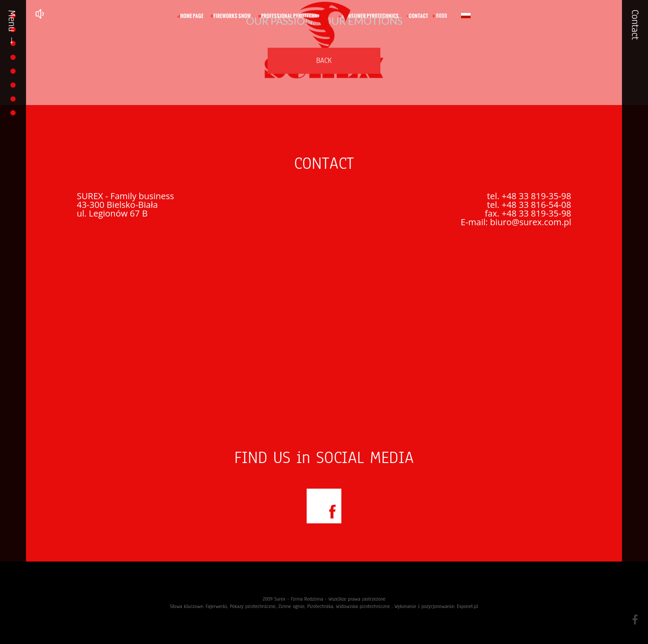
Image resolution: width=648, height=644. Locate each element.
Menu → (12, 28)
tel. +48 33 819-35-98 (529, 196)
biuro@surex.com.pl (531, 222)
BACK (324, 61)
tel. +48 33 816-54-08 (529, 205)
